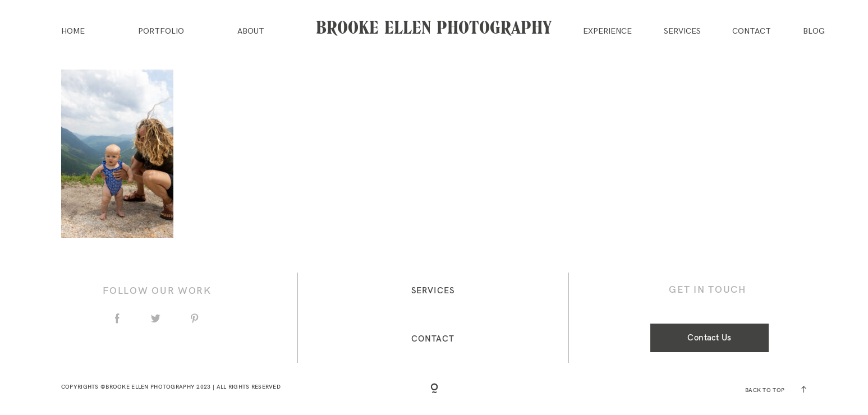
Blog (814, 31)
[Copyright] (434, 389)
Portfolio (161, 31)
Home (73, 31)
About (251, 31)
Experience (607, 31)
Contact (752, 31)
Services (682, 31)
